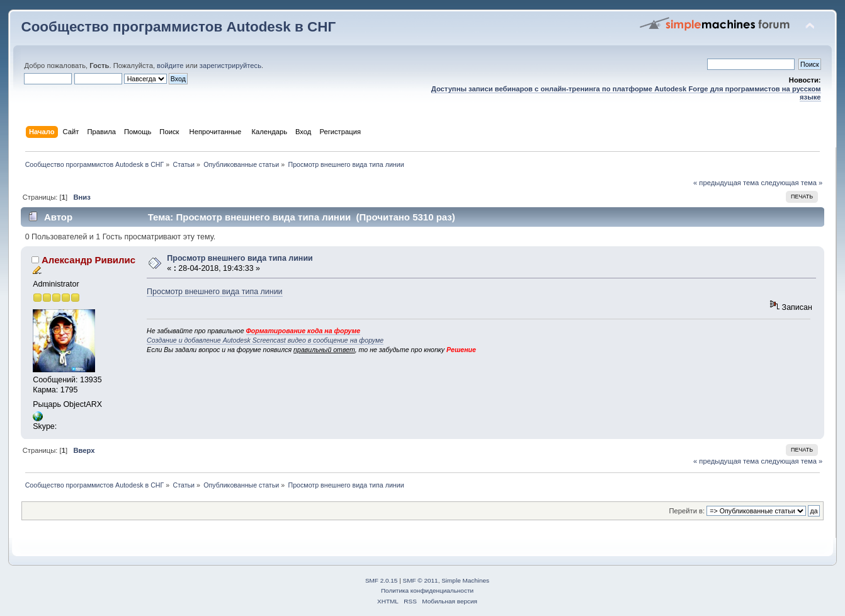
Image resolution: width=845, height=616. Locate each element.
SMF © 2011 (421, 580)
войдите (170, 66)
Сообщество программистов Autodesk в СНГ (178, 27)
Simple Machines (465, 580)
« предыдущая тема (726, 183)
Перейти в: (687, 511)
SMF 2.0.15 (382, 580)
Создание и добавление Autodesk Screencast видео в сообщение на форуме (265, 340)
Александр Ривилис (88, 260)
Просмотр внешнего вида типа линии (240, 258)
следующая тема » (791, 183)
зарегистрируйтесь (230, 66)
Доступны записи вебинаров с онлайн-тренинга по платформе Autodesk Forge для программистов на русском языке (626, 93)
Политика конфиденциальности (427, 590)
